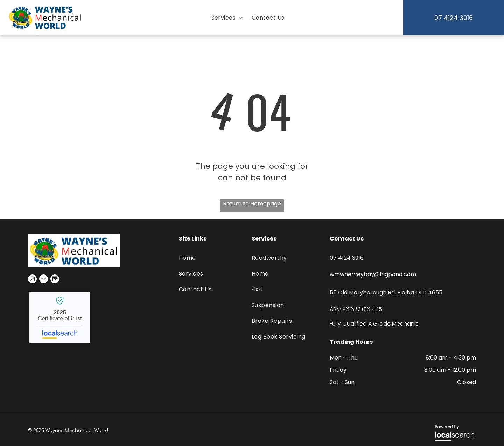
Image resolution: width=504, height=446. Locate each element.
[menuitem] (226, 18)
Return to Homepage (252, 204)
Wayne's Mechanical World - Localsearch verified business (60, 318)
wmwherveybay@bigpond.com (373, 274)
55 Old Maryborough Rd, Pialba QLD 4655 (386, 292)
